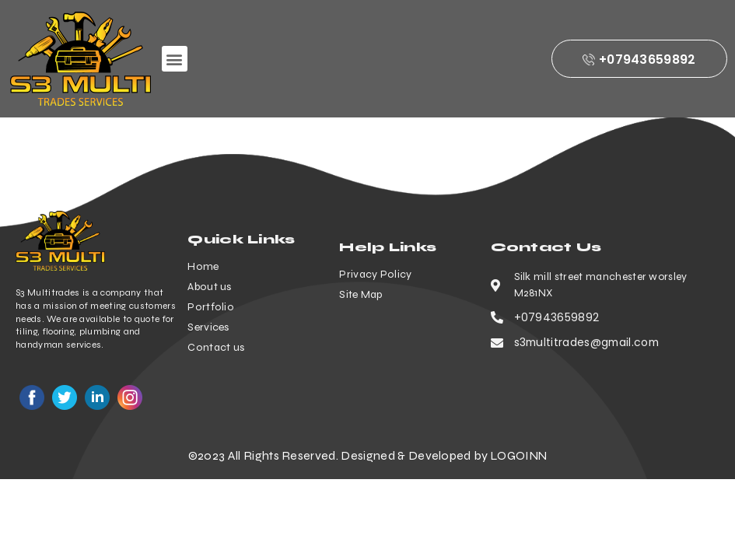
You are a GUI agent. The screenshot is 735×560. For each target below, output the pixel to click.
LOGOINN (519, 455)
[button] (175, 59)
